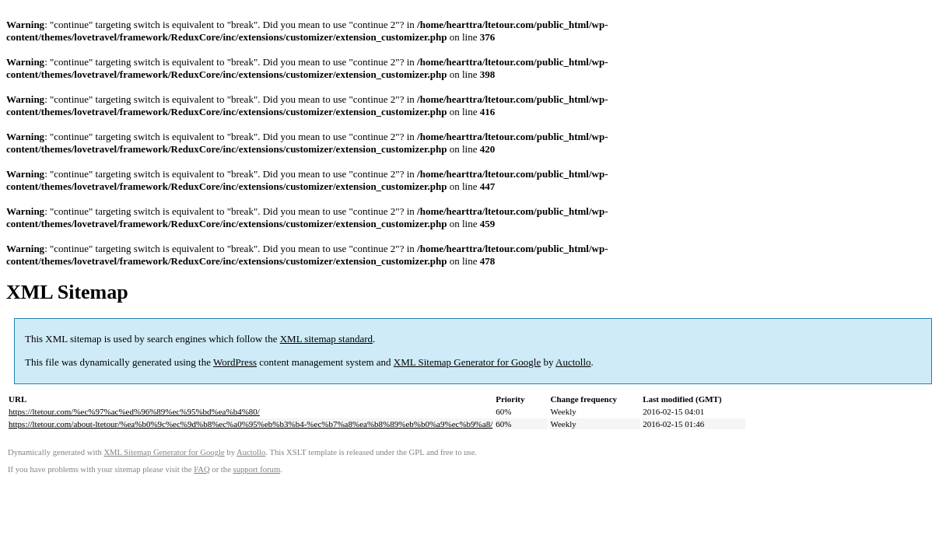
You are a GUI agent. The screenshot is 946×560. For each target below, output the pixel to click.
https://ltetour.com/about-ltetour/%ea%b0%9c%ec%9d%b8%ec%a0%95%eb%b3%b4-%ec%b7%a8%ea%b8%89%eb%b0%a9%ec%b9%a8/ (251, 424)
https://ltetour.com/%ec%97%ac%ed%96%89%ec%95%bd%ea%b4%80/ (134, 411)
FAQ (202, 469)
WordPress (235, 362)
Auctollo (573, 362)
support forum (257, 469)
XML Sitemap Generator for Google (467, 362)
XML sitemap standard (326, 339)
